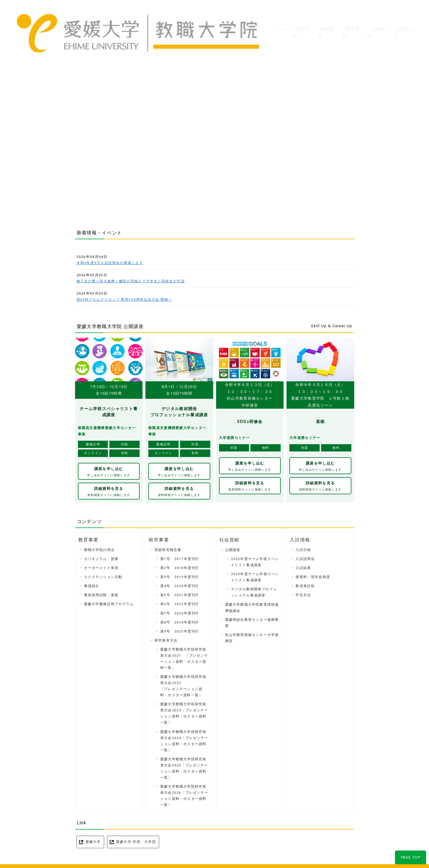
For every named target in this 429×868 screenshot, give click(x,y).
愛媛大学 (93, 840)
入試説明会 (305, 557)
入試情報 (376, 18)
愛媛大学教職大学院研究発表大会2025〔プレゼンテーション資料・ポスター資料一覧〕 (184, 767)
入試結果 (303, 566)
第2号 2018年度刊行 (180, 566)
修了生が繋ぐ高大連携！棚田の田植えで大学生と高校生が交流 (131, 281)
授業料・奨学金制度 (313, 575)
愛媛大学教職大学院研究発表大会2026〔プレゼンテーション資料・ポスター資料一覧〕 (184, 794)
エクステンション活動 (103, 575)
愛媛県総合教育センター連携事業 (252, 621)
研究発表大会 (166, 639)
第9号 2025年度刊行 (180, 630)
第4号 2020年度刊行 (180, 584)
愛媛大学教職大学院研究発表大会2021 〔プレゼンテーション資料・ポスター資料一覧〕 (184, 657)
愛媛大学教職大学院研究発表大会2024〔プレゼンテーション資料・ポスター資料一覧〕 (184, 739)
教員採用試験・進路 (101, 594)
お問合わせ (405, 18)
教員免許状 (305, 584)
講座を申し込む (109, 471)
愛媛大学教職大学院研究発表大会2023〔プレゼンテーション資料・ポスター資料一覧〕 (184, 712)
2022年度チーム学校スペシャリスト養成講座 (255, 560)
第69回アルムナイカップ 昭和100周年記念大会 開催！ (124, 300)
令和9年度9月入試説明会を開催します (110, 263)
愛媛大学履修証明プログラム (109, 603)
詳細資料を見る (109, 491)
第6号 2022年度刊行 (180, 603)
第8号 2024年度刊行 (180, 621)
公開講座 (233, 548)
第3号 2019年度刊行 (180, 575)
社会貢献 (349, 18)
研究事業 (323, 18)
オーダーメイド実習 (101, 566)
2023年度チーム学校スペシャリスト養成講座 (255, 576)
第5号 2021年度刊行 (180, 594)
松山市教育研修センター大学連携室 (252, 636)
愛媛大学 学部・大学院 (136, 840)
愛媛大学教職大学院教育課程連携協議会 (252, 606)
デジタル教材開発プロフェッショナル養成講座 (254, 591)
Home (272, 18)
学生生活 (303, 594)
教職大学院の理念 (99, 548)
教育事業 (296, 18)
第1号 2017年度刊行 (180, 557)
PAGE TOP (411, 856)
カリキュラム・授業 (101, 557)
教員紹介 (92, 584)
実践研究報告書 (168, 548)
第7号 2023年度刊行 (180, 612)
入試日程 (303, 548)
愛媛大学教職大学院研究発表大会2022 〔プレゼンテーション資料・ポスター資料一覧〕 (183, 684)
